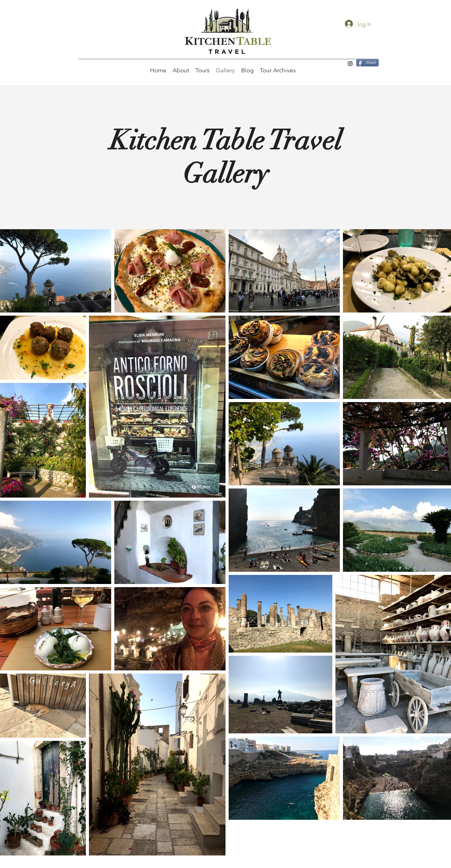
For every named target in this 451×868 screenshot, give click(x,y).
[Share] (368, 63)
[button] (181, 70)
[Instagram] (350, 64)
